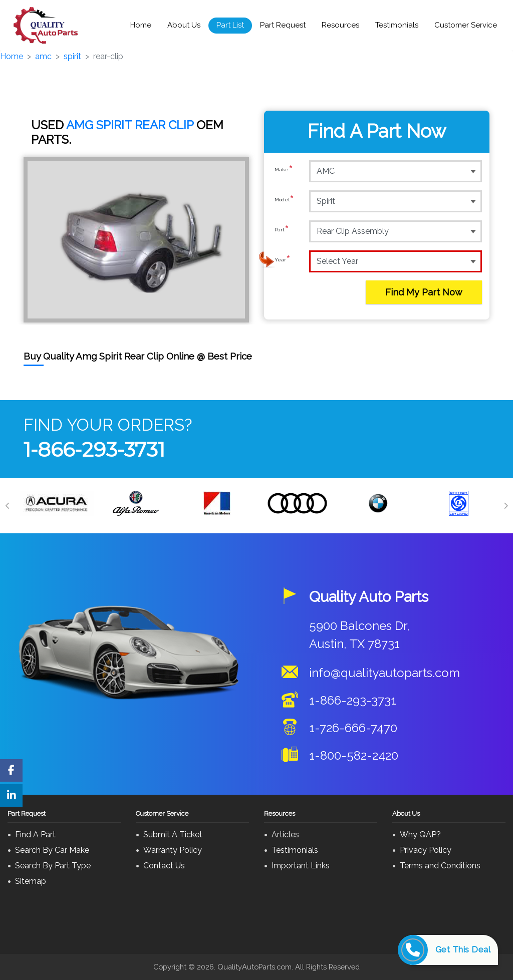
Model (284, 201)
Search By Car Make (52, 850)
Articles (285, 835)
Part (282, 231)
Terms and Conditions (440, 866)
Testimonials (397, 25)
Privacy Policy (426, 850)
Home (141, 25)
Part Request (283, 25)
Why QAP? (420, 835)
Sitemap (31, 881)
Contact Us (164, 866)
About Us (184, 25)
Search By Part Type (53, 866)
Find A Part (35, 835)
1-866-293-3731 (94, 449)
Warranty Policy (173, 850)
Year (283, 261)
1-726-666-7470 (353, 728)
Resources (340, 25)
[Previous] (8, 506)
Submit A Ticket (173, 835)
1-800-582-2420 (354, 755)
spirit (72, 56)
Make (284, 171)
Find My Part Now (424, 292)
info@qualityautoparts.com (384, 673)
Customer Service (466, 25)
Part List (230, 25)
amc (43, 56)
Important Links (301, 866)
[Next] (505, 506)
